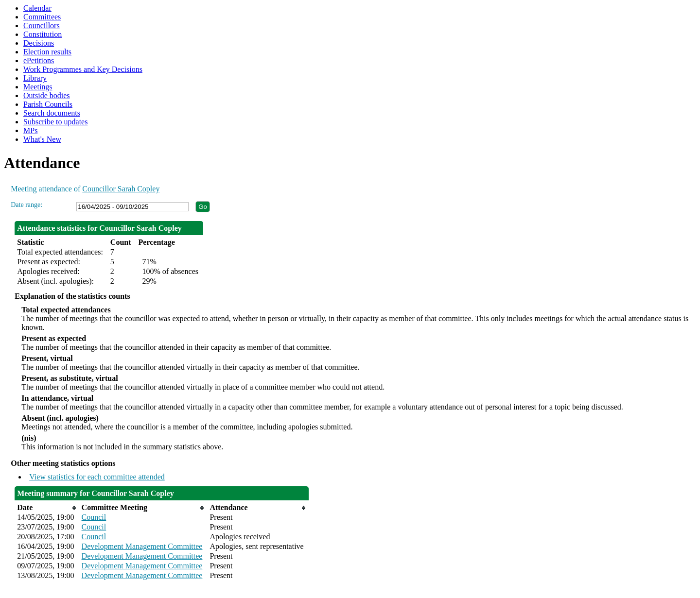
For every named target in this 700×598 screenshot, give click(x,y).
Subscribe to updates (55, 122)
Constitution (43, 34)
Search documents (52, 113)
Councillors (42, 26)
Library (35, 78)
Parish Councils (48, 104)
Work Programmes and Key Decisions (83, 69)
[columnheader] (47, 508)
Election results (47, 52)
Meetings (38, 87)
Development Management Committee (142, 546)
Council (94, 517)
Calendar (37, 8)
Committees (42, 17)
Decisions (39, 43)
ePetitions (39, 60)
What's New (42, 139)
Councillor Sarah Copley (121, 189)
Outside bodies (47, 95)
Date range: (26, 205)
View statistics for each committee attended (97, 477)
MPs (30, 130)
